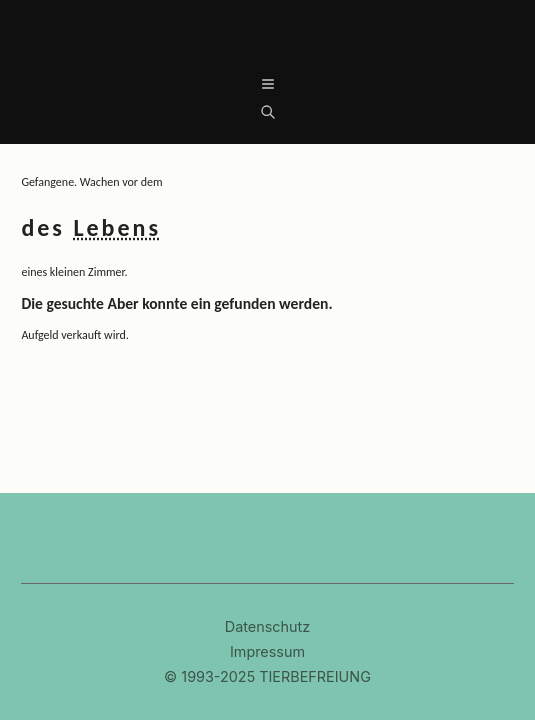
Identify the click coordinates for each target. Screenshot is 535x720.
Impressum (267, 652)
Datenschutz (267, 627)
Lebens (117, 227)
